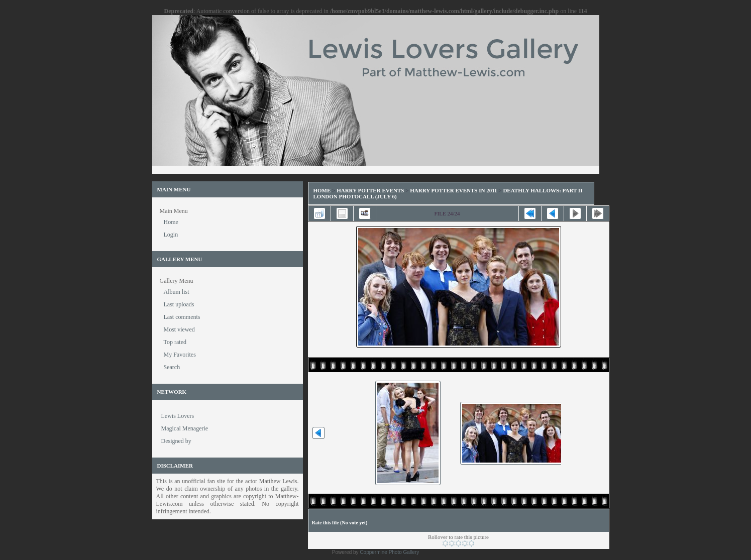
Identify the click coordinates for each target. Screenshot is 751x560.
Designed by (176, 441)
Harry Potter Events (370, 190)
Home (322, 190)
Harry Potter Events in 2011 (453, 190)
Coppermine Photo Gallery (389, 552)
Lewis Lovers (178, 416)
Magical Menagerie (185, 428)
